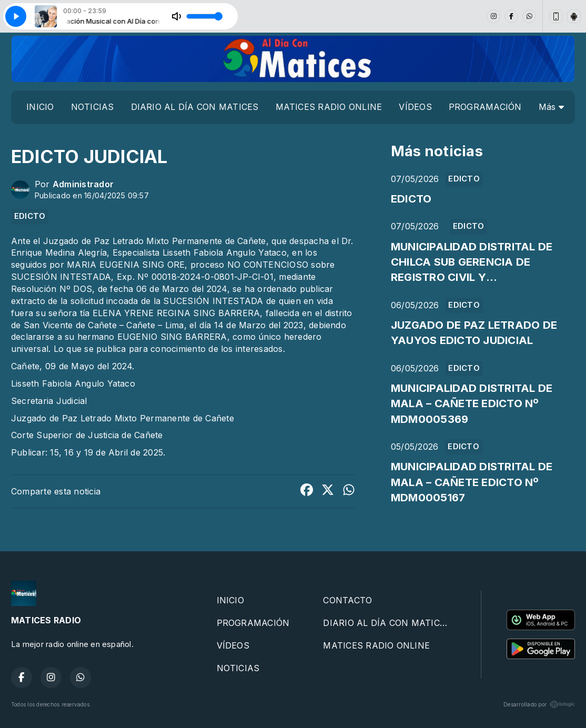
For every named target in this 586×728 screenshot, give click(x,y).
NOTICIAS (93, 107)
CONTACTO (347, 600)
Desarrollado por (539, 704)
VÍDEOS (415, 107)
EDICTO (30, 216)
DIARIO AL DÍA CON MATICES (195, 107)
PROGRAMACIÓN (485, 107)
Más (551, 107)
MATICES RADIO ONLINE (329, 107)
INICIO (40, 107)
